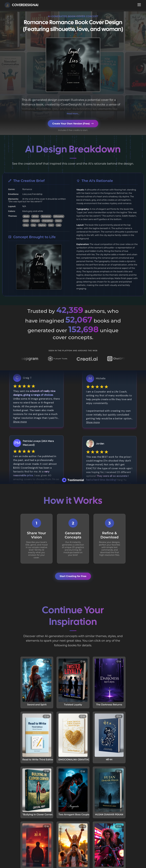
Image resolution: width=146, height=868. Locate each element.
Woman (35, 221)
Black (26, 216)
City (33, 225)
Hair (51, 225)
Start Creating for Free (73, 576)
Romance (46, 216)
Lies (59, 225)
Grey (26, 225)
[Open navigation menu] (139, 5)
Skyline (42, 225)
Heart (58, 221)
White (35, 216)
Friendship (47, 221)
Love (26, 221)
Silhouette (59, 216)
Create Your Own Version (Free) (73, 124)
